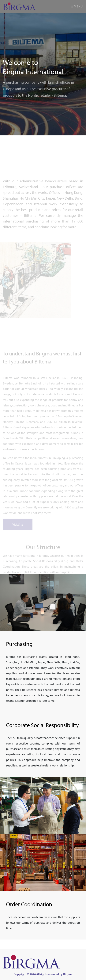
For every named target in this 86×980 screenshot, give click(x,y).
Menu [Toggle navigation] (77, 6)
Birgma (68, 974)
